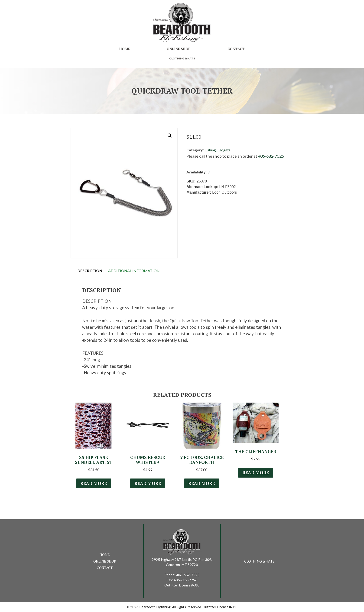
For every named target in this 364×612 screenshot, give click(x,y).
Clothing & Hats (182, 58)
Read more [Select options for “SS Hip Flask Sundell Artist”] (94, 483)
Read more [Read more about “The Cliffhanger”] (256, 473)
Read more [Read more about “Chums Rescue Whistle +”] (148, 483)
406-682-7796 (185, 580)
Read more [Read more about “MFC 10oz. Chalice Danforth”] (201, 483)
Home (125, 49)
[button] (170, 136)
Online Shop (179, 49)
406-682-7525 (271, 156)
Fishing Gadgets (217, 150)
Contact (236, 49)
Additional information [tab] (134, 271)
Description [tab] (90, 271)
